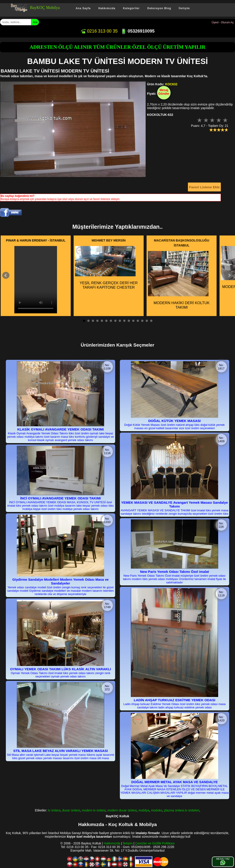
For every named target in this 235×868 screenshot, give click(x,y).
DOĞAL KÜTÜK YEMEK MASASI (175, 421)
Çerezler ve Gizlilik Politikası (155, 843)
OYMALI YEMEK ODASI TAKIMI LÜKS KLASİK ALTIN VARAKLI (60, 669)
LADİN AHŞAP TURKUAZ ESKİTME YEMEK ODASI (175, 700)
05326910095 (138, 31)
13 (138, 321)
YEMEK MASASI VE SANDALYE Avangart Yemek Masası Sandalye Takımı (175, 504)
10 (124, 321)
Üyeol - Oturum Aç (223, 22)
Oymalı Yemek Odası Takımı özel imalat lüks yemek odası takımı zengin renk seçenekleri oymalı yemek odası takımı (60, 675)
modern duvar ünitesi (122, 810)
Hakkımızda (107, 8)
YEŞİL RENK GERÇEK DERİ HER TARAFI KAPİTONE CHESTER (106, 268)
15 (147, 321)
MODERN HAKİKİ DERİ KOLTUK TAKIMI (179, 280)
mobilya (144, 810)
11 (129, 321)
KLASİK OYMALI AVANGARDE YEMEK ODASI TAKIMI (60, 429)
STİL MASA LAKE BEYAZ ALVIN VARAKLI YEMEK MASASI (60, 751)
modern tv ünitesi (94, 810)
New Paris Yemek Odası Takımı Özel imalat (175, 572)
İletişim (184, 8)
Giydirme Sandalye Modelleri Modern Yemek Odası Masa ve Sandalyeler (60, 581)
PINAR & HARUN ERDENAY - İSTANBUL (36, 240)
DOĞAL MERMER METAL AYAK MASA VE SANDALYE (175, 782)
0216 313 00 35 (99, 31)
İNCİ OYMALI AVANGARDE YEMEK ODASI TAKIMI (60, 498)
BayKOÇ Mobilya (45, 8)
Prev (6, 275)
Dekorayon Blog (159, 8)
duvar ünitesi (71, 810)
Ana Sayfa (83, 8)
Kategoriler (131, 8)
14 (142, 321)
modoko (157, 810)
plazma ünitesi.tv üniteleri (182, 810)
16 (151, 321)
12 (133, 321)
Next (229, 275)
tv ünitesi (54, 810)
